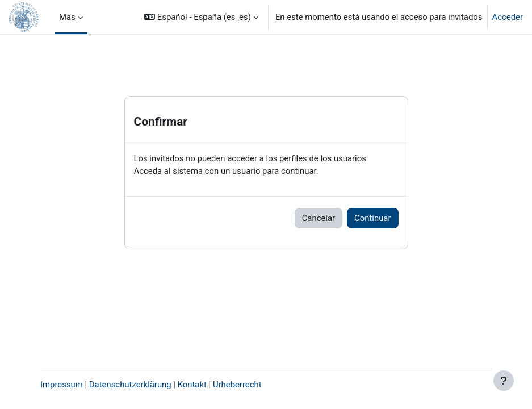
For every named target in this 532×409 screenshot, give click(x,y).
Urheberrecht (237, 385)
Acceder (508, 17)
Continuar (372, 218)
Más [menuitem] (67, 17)
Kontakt (192, 385)
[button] (201, 17)
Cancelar (319, 218)
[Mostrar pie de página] (504, 381)
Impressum (62, 385)
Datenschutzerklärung (130, 385)
